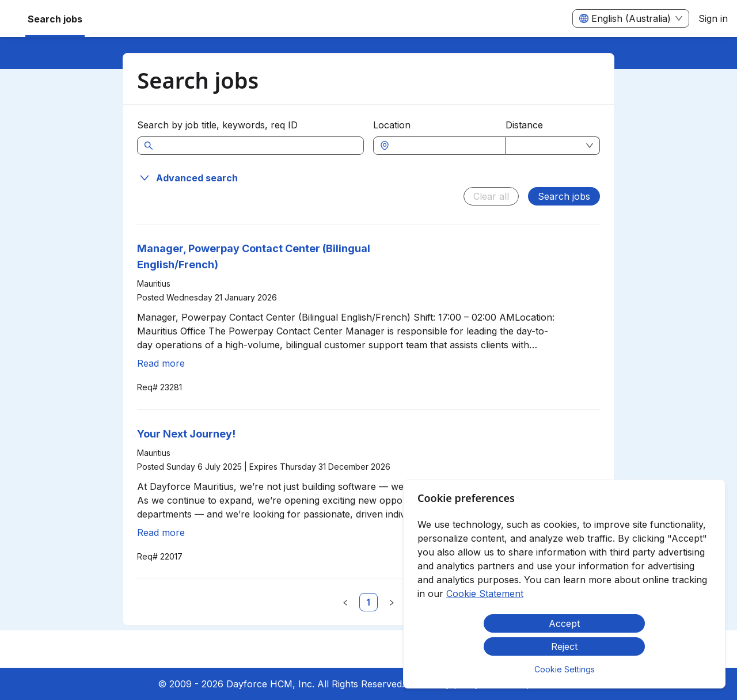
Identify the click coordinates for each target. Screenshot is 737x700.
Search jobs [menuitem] (55, 19)
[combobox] (445, 146)
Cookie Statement (485, 594)
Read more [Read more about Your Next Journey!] (161, 532)
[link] (368, 602)
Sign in (713, 18)
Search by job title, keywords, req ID (217, 125)
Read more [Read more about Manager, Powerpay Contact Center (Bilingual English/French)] (161, 363)
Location (392, 125)
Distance (524, 125)
